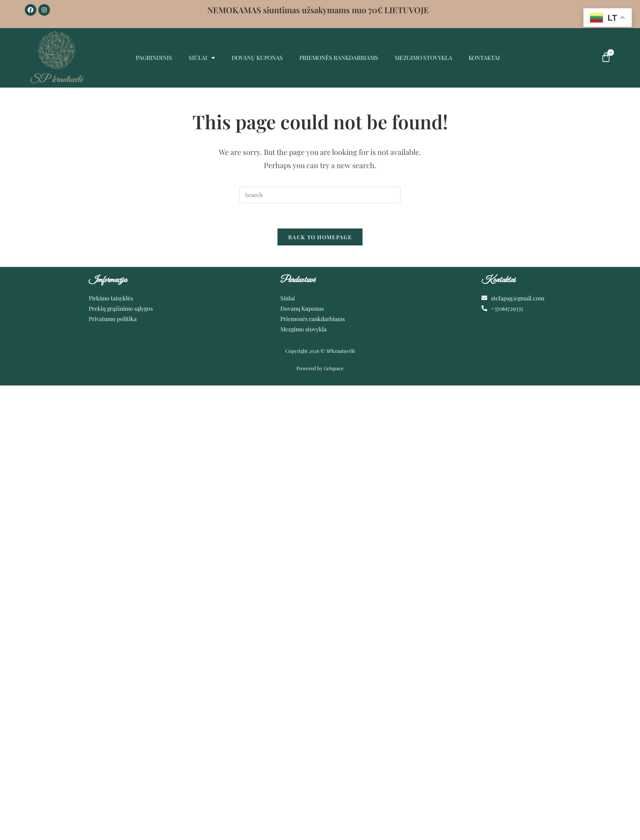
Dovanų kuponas (257, 58)
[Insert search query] (320, 195)
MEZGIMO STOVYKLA (423, 58)
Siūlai (202, 58)
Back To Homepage (320, 237)
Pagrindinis (154, 58)
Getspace (334, 368)
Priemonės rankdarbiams (339, 58)
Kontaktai (484, 58)
